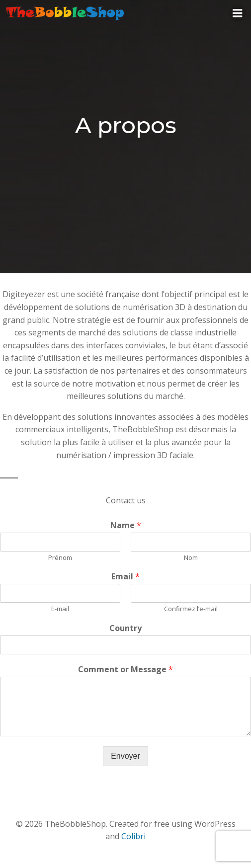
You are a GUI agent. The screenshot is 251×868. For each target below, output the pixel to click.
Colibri (133, 836)
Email (125, 577)
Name (126, 525)
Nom (191, 558)
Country (125, 628)
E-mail (60, 609)
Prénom (60, 558)
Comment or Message (125, 670)
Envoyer (125, 756)
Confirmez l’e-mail (191, 609)
